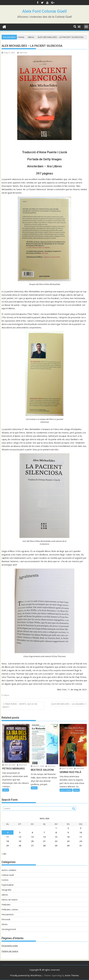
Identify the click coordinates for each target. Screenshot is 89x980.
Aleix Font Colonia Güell (44, 11)
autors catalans (66, 790)
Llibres (6, 695)
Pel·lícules (6, 905)
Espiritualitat (8, 885)
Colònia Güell (8, 875)
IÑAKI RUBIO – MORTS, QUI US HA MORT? (20, 705)
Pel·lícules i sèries (10, 909)
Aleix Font (22, 53)
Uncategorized (9, 929)
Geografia (6, 890)
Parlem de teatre (10, 951)
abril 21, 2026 (37, 766)
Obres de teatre (10, 900)
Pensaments (8, 914)
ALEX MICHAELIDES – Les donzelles (68, 704)
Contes (5, 880)
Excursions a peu (10, 945)
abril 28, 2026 (9, 765)
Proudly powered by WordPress (26, 975)
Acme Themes (72, 975)
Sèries (5, 924)
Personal (6, 919)
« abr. (4, 854)
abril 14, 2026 (66, 768)
